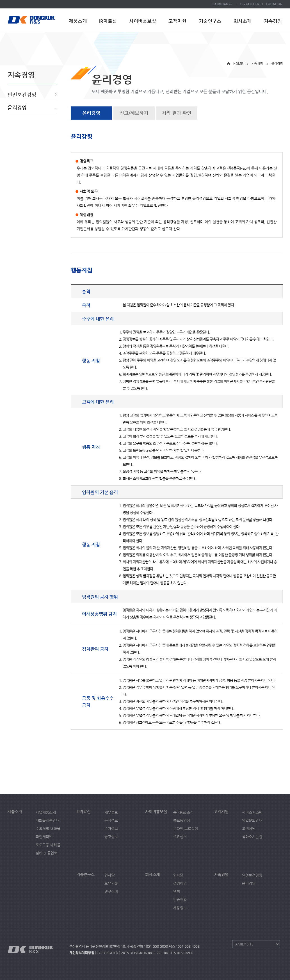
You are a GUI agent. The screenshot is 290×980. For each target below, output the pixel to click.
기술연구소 (210, 21)
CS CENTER (250, 4)
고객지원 (177, 21)
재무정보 (111, 812)
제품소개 (78, 21)
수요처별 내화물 (48, 829)
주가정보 (111, 829)
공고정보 (111, 837)
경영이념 (180, 883)
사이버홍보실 (143, 21)
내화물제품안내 (47, 820)
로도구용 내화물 (48, 845)
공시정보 (111, 820)
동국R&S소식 (183, 812)
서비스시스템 (252, 812)
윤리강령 (91, 113)
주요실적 (180, 837)
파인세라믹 (44, 837)
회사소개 (243, 21)
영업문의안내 (252, 820)
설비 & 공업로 (46, 853)
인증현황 (180, 900)
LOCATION (274, 4)
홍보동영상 (182, 820)
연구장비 (111, 891)
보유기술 (111, 883)
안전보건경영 (22, 94)
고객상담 (249, 829)
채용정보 (180, 908)
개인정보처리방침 (82, 953)
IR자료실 (108, 21)
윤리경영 (17, 107)
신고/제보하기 (134, 113)
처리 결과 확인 (177, 113)
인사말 (109, 875)
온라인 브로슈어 (186, 829)
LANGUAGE (222, 4)
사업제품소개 (46, 812)
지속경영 (273, 21)
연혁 (177, 891)
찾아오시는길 (252, 837)
